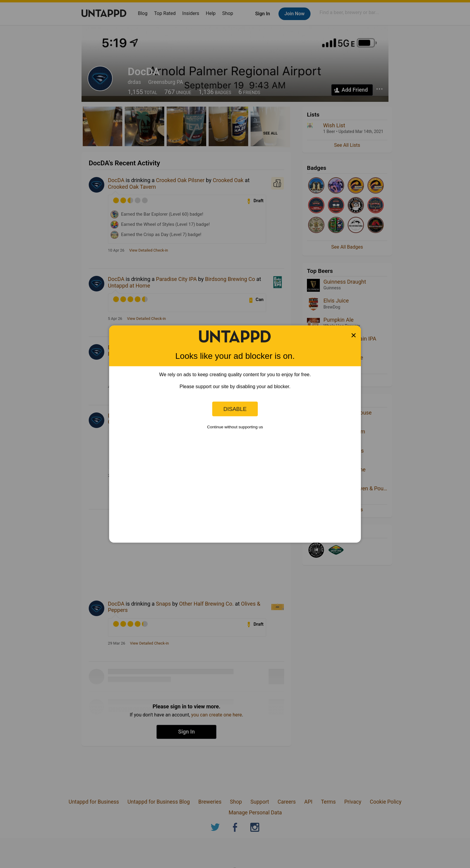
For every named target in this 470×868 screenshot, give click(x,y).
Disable (235, 409)
